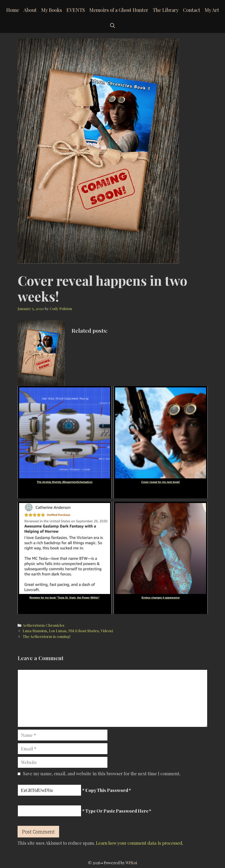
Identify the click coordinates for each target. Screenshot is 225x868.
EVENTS (76, 10)
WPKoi (131, 863)
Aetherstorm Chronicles (44, 625)
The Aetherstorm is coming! (46, 636)
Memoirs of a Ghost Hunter (119, 10)
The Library (166, 10)
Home (13, 10)
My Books (52, 10)
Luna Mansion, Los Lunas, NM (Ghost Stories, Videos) (68, 631)
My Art (212, 10)
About (30, 10)
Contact (192, 10)
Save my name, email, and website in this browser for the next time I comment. (102, 773)
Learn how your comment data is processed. (140, 843)
